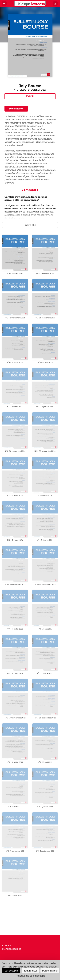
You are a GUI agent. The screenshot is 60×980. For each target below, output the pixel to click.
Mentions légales (12, 949)
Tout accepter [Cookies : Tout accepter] (11, 971)
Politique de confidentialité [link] (31, 976)
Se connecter (16, 109)
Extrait (30, 96)
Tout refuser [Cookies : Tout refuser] (30, 971)
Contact (7, 945)
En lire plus (30, 225)
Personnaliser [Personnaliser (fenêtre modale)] (50, 971)
